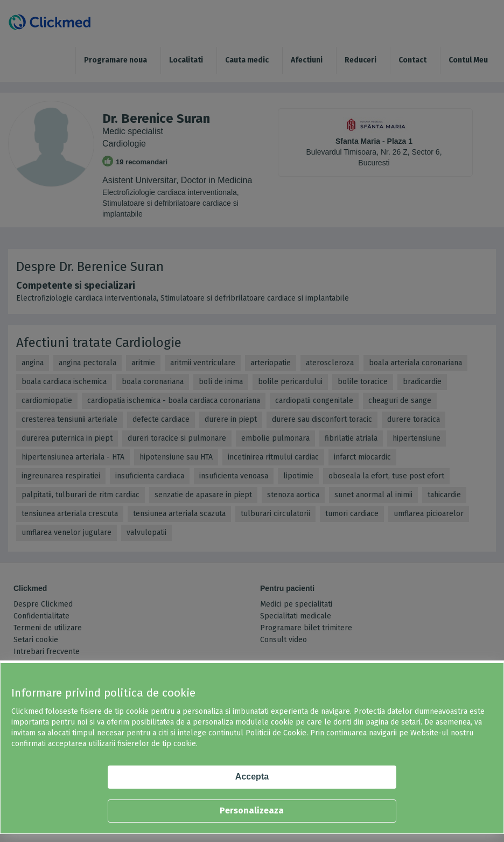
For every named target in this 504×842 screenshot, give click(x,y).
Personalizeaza (252, 810)
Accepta (252, 777)
